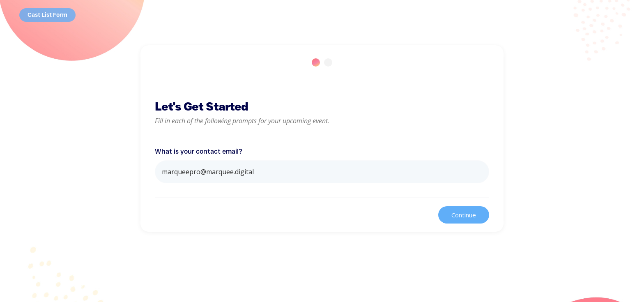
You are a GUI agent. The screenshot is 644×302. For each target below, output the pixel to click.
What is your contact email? (199, 151)
